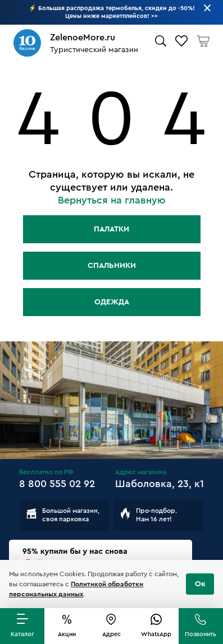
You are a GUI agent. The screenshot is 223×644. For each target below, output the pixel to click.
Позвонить (201, 634)
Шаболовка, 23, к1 (160, 484)
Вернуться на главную (112, 200)
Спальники (112, 266)
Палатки (112, 229)
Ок (200, 584)
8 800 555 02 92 (57, 484)
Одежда (112, 302)
